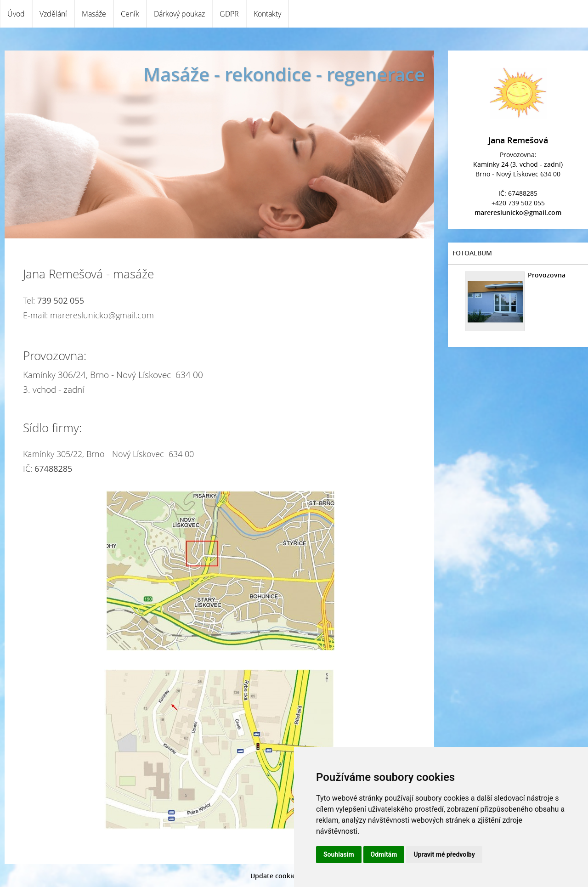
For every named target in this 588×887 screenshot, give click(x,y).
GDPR (229, 14)
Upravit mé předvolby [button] (444, 854)
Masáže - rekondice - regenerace (284, 74)
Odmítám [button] (384, 854)
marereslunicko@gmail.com (518, 212)
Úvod (16, 14)
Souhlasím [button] (339, 854)
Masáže (94, 14)
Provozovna (547, 275)
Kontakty (267, 14)
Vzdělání (53, 14)
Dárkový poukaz (179, 14)
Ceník (130, 14)
